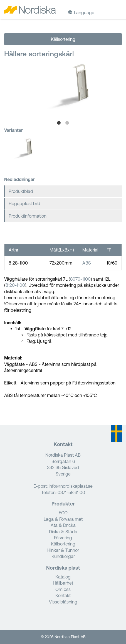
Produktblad (21, 191)
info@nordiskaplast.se (71, 486)
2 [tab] (67, 123)
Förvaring (63, 538)
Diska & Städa (63, 532)
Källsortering (63, 39)
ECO (63, 513)
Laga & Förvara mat (63, 519)
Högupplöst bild (24, 203)
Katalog (63, 577)
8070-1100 (80, 279)
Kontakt (63, 595)
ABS (87, 263)
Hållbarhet (63, 583)
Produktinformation (28, 216)
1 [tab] (59, 123)
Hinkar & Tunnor (63, 550)
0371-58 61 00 (71, 492)
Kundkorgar (63, 556)
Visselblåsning (63, 602)
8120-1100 (15, 285)
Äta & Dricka (63, 525)
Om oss (63, 589)
